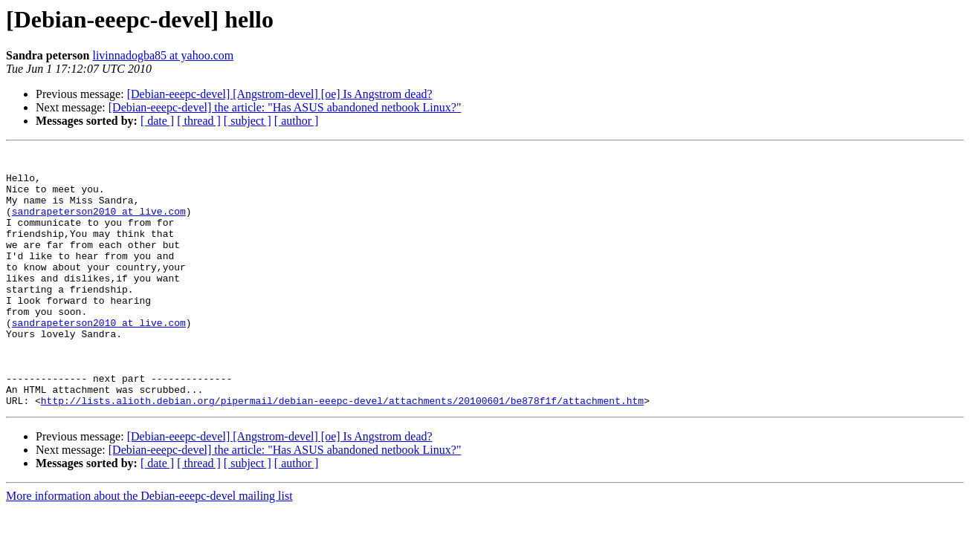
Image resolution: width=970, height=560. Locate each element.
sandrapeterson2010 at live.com (99, 224)
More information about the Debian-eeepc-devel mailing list (149, 547)
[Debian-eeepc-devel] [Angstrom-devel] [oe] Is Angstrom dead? (280, 94)
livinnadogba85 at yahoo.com (163, 55)
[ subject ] (248, 121)
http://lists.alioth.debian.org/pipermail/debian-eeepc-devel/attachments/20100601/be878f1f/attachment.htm (342, 452)
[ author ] (297, 121)
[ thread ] (199, 121)
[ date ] (157, 121)
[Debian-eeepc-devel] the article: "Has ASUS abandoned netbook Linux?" (285, 107)
